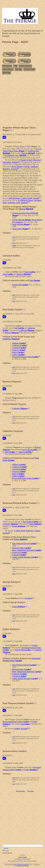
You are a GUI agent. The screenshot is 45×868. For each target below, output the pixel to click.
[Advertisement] (22, 102)
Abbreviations (8, 69)
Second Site (25, 865)
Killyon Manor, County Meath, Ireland (24, 198)
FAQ (15, 66)
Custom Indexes (25, 66)
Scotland (28, 598)
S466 (14, 245)
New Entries (7, 66)
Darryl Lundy (22, 857)
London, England (21, 728)
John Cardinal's (18, 865)
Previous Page (29, 69)
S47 (14, 237)
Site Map (19, 69)
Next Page (7, 73)
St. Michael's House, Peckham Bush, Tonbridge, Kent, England (22, 201)
